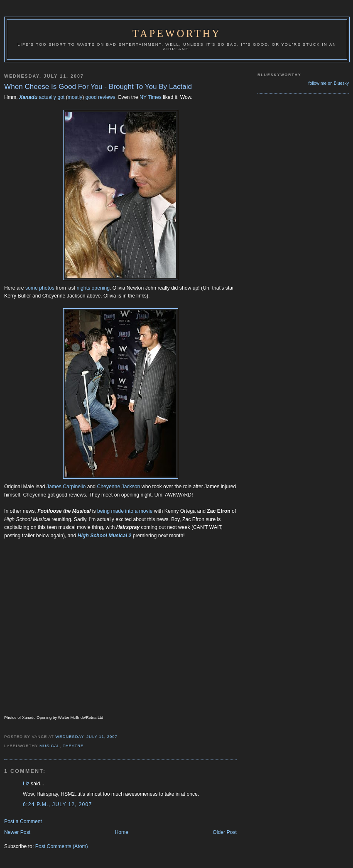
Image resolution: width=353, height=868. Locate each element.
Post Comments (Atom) (62, 846)
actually (48, 97)
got (61, 97)
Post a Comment (23, 821)
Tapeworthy (177, 33)
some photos (40, 288)
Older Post (225, 832)
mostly (75, 97)
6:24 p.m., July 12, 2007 (58, 804)
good (91, 97)
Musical (50, 746)
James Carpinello (66, 487)
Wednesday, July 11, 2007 (86, 736)
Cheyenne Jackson (118, 487)
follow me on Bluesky (329, 83)
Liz (26, 784)
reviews (107, 97)
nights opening (93, 288)
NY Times (151, 97)
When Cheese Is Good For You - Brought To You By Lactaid (98, 87)
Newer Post (17, 832)
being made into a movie (125, 511)
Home (121, 832)
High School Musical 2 (105, 536)
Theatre (73, 746)
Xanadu (28, 97)
